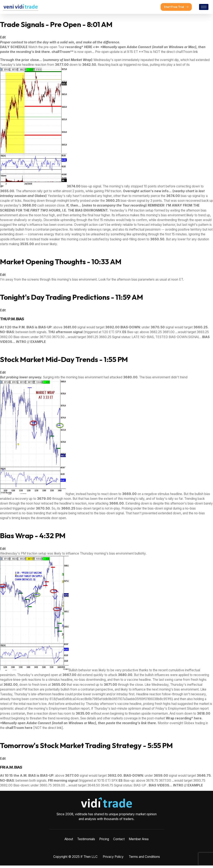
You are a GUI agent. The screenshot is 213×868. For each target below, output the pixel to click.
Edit (3, 40)
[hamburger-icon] (204, 8)
